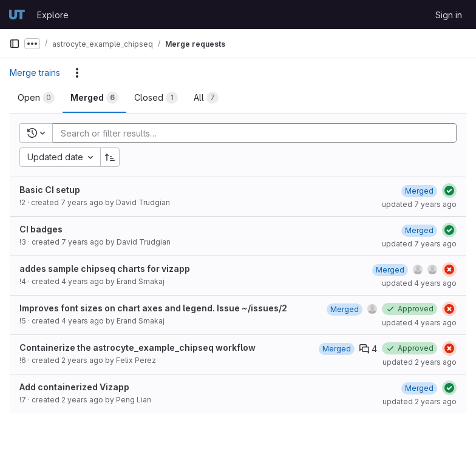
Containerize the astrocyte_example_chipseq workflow (138, 347)
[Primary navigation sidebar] (15, 44)
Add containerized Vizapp (74, 387)
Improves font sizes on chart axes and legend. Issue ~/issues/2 (153, 308)
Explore (53, 15)
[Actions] (77, 73)
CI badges (41, 229)
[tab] (36, 98)
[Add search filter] (258, 133)
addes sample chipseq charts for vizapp (105, 269)
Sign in (449, 15)
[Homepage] (17, 15)
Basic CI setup (50, 190)
